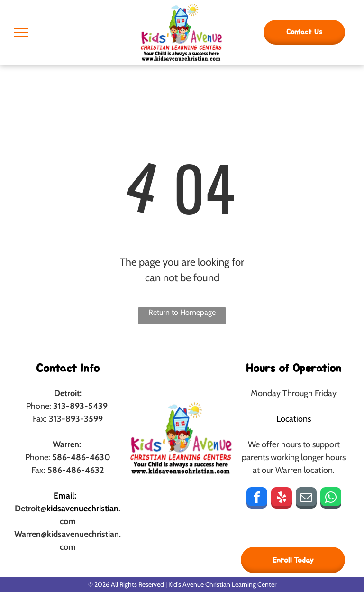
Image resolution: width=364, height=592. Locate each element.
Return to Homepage (182, 312)
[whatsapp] (331, 499)
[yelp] (282, 499)
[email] (306, 499)
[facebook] (257, 499)
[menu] (21, 32)
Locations (294, 419)
